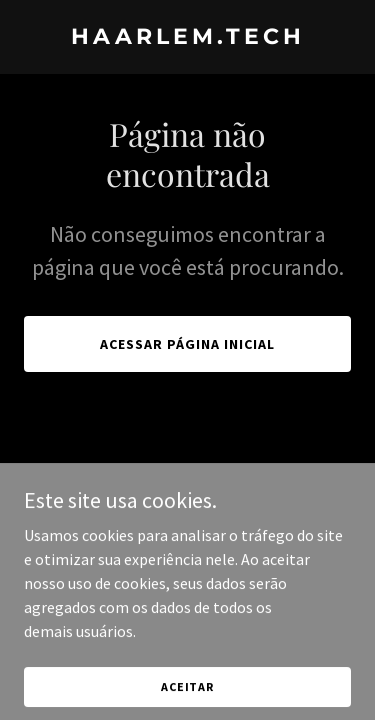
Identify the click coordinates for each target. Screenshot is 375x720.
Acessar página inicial (187, 344)
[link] (187, 38)
